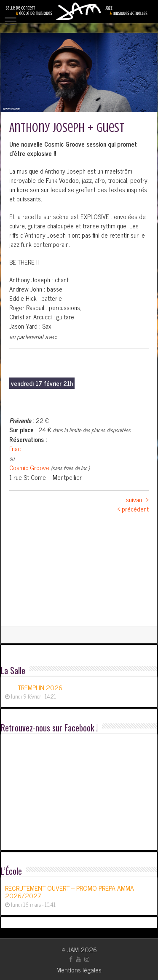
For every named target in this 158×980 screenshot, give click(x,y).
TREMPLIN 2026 (40, 687)
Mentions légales (79, 969)
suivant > (137, 499)
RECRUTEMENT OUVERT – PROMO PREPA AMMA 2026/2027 (70, 892)
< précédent (133, 509)
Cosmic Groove (29, 467)
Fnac (15, 448)
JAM (73, 949)
